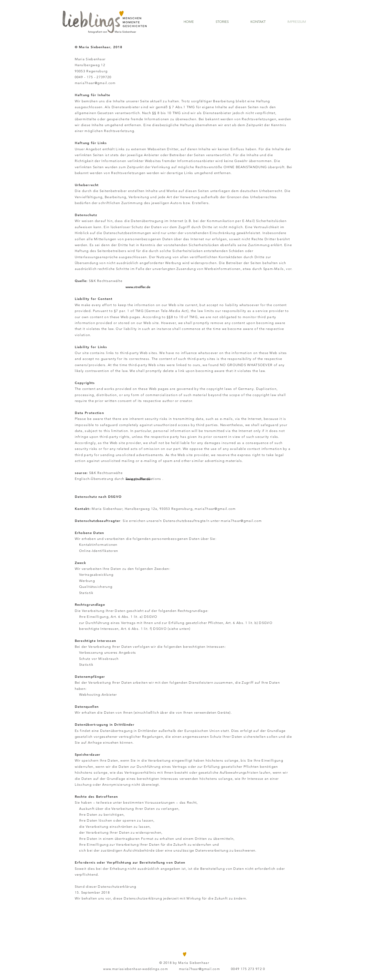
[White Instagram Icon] (294, 960)
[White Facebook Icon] (280, 960)
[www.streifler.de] (138, 287)
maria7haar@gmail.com (95, 83)
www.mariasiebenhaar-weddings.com (136, 969)
